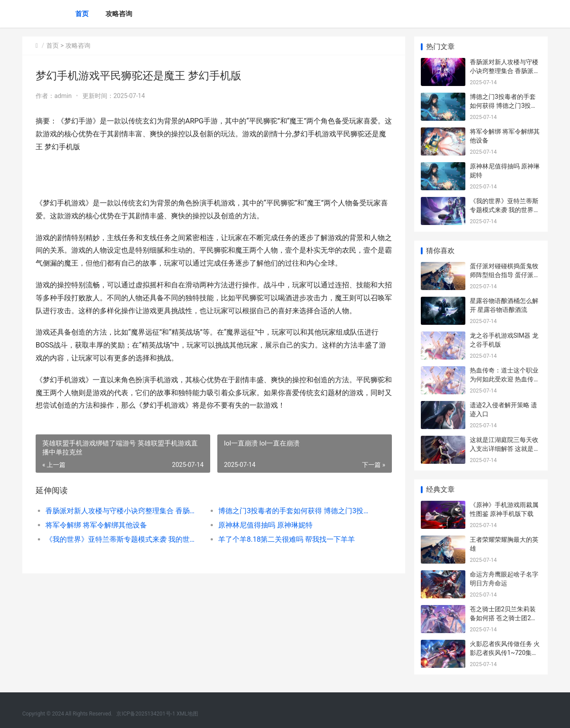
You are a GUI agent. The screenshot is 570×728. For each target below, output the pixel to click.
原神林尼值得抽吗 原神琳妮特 (265, 525)
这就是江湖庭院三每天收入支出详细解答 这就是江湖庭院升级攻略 (505, 448)
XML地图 (187, 714)
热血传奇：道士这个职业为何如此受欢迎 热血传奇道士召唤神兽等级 (505, 379)
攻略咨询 (119, 14)
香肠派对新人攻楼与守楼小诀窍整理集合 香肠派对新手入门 (123, 511)
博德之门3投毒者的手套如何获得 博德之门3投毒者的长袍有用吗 (296, 511)
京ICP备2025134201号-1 (146, 714)
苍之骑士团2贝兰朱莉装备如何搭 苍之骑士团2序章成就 (503, 618)
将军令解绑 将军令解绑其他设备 (96, 525)
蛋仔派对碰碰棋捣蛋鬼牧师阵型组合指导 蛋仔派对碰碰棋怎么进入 (505, 275)
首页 (82, 14)
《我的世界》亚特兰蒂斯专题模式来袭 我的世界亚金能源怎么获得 (123, 539)
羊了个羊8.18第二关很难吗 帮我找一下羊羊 (287, 539)
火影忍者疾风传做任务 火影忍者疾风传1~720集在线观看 (505, 652)
